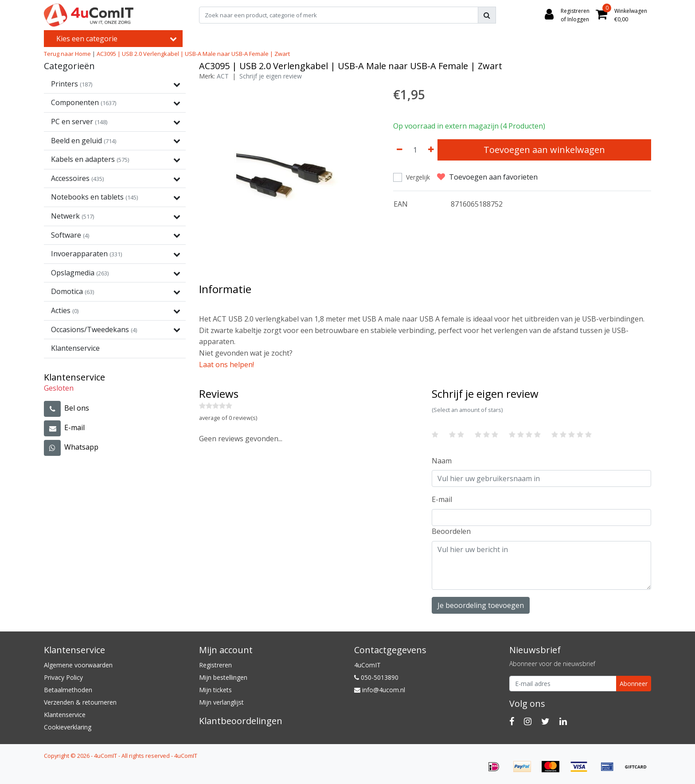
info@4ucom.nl (380, 690)
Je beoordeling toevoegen (481, 605)
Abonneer (634, 684)
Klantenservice (65, 715)
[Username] (541, 478)
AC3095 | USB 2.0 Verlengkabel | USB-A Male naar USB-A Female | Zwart (193, 54)
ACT (223, 76)
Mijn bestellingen (223, 677)
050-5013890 (376, 677)
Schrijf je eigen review (271, 76)
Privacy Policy (63, 677)
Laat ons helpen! (226, 365)
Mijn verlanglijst (221, 702)
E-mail (442, 499)
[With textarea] (541, 565)
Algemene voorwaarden (78, 665)
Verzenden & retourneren (80, 702)
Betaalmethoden (68, 690)
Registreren (215, 665)
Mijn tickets (215, 690)
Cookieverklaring (68, 727)
